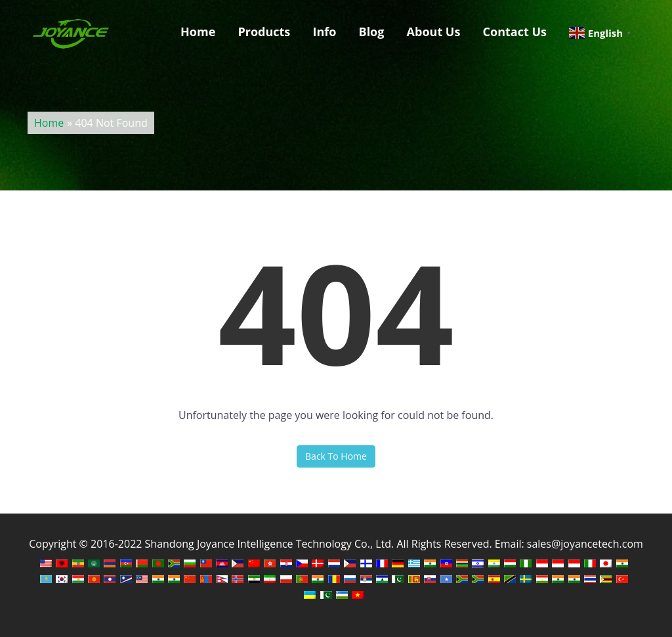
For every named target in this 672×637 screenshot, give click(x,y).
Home (198, 32)
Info (324, 32)
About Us (434, 32)
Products (264, 32)
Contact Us (515, 32)
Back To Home (336, 456)
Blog (372, 32)
